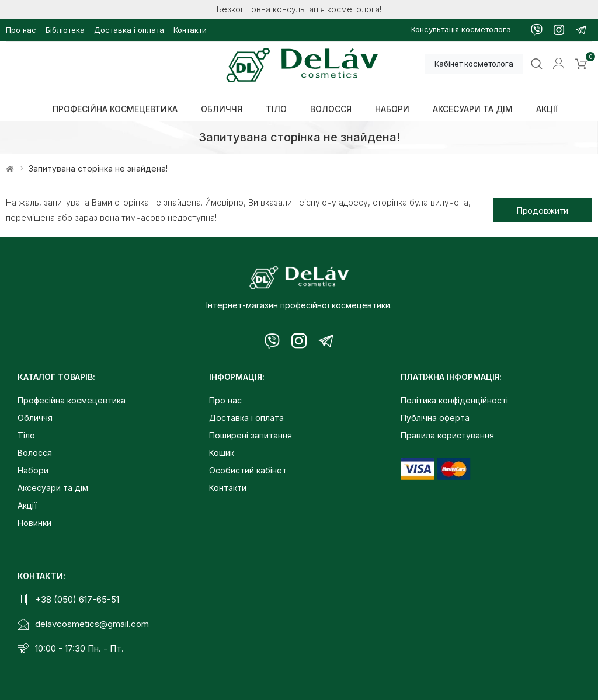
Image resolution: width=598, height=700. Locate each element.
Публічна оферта (435, 418)
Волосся (35, 453)
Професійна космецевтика (72, 400)
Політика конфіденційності (454, 400)
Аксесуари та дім (53, 488)
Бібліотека (65, 30)
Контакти (190, 30)
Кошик (222, 453)
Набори (33, 470)
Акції (27, 505)
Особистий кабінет (248, 470)
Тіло (26, 435)
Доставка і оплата (129, 30)
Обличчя (35, 418)
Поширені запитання (251, 435)
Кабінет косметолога (474, 64)
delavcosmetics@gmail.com (92, 624)
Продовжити (543, 210)
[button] (581, 64)
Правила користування (447, 435)
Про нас (21, 30)
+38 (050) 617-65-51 (77, 599)
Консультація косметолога (461, 29)
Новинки (34, 523)
